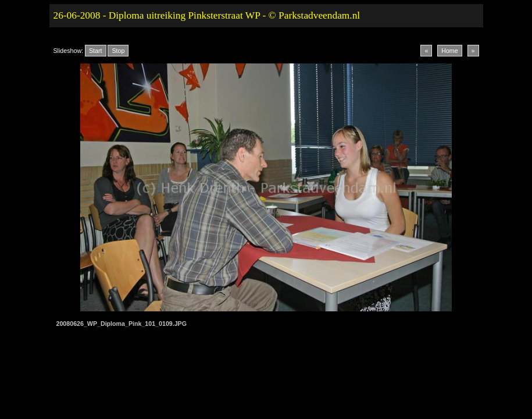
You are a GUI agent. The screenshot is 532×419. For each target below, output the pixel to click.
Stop (118, 51)
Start (96, 51)
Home (449, 51)
